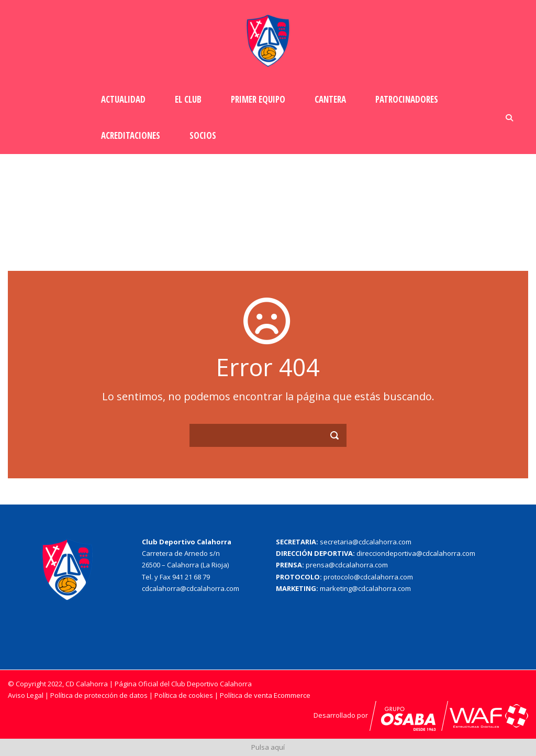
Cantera (330, 99)
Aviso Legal (26, 695)
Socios (203, 135)
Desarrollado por (381, 715)
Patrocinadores (407, 99)
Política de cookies (185, 695)
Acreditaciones (131, 135)
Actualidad (123, 99)
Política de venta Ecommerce (265, 695)
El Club (188, 99)
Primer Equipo (258, 99)
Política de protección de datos (99, 695)
